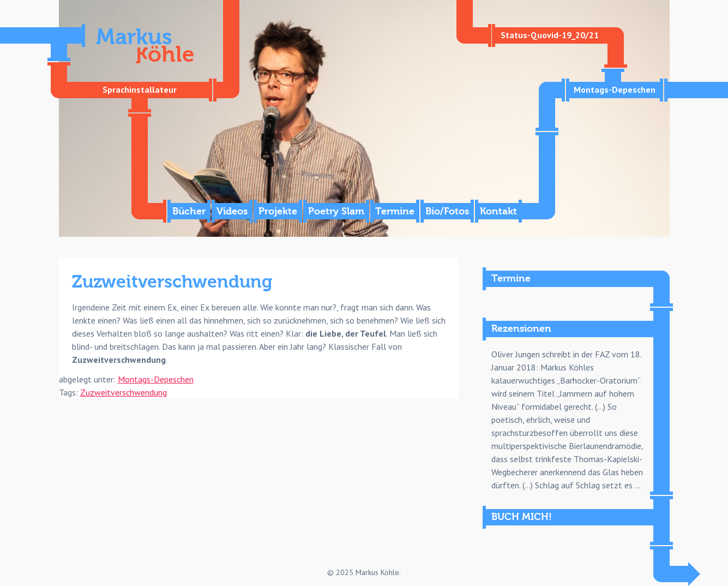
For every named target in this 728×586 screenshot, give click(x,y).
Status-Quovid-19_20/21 (550, 35)
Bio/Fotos (447, 211)
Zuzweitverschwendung (124, 392)
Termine (395, 211)
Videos (232, 211)
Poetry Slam (336, 211)
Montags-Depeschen (615, 89)
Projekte (278, 211)
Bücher (189, 211)
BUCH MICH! (522, 517)
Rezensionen (521, 329)
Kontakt (498, 211)
